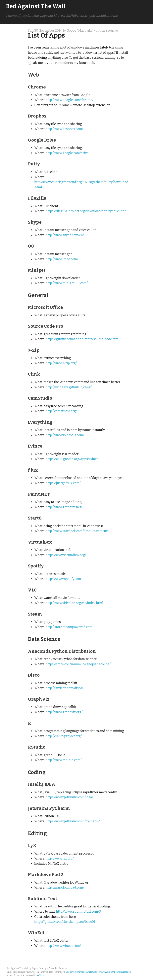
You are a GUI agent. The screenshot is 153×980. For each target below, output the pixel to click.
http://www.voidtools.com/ (65, 435)
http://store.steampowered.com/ (70, 627)
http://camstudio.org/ (61, 411)
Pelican (41, 976)
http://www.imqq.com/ (62, 259)
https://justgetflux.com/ (63, 483)
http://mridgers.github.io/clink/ (69, 387)
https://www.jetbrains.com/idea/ (69, 797)
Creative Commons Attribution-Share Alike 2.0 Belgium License (98, 972)
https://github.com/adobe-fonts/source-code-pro (82, 339)
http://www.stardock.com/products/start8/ (77, 531)
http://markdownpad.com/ (65, 887)
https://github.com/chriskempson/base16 (65, 922)
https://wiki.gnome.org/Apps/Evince (72, 459)
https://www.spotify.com (63, 579)
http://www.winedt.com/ (63, 946)
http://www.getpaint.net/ (64, 507)
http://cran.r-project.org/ (64, 736)
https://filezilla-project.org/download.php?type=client (86, 211)
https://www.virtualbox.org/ (66, 555)
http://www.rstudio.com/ (64, 760)
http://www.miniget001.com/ (67, 283)
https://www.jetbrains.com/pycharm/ (73, 821)
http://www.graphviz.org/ (64, 712)
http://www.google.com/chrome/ (69, 100)
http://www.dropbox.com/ (64, 129)
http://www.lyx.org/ (60, 858)
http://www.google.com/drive (67, 153)
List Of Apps (46, 35)
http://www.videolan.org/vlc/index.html (74, 603)
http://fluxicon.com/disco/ (64, 688)
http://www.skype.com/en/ (65, 235)
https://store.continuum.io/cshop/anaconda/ (78, 664)
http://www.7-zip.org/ (61, 363)
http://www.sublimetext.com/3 (78, 912)
